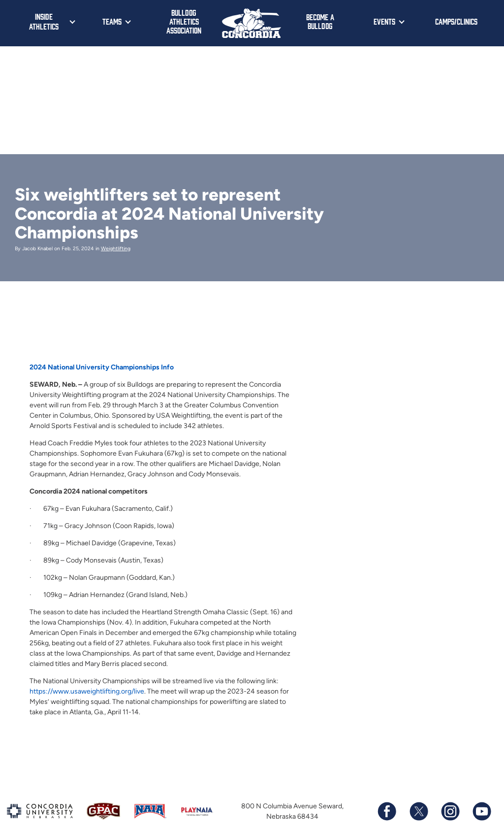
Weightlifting (116, 249)
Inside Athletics (44, 21)
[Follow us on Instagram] (450, 811)
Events (384, 21)
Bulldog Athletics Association (184, 21)
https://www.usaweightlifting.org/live (87, 691)
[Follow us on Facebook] (387, 811)
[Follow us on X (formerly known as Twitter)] (418, 811)
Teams (112, 21)
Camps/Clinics (456, 21)
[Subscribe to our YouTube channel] (481, 811)
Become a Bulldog (320, 21)
